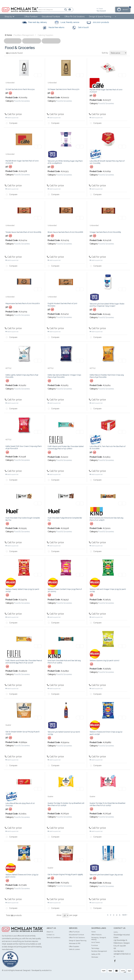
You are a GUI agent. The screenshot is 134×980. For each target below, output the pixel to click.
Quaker (8, 725)
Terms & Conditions (53, 938)
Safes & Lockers (74, 949)
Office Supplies (74, 946)
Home (8, 35)
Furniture (95, 945)
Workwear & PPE (75, 943)
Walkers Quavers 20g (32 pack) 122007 (104, 661)
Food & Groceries (22, 101)
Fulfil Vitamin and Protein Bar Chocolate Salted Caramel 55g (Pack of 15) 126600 (66, 448)
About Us (50, 932)
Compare (11, 123)
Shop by (8, 16)
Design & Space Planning (100, 16)
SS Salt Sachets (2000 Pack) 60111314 (20, 89)
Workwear (95, 957)
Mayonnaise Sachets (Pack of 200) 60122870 (23, 303)
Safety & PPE (96, 954)
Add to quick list (12, 118)
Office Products (96, 935)
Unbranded (10, 83)
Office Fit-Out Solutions (75, 16)
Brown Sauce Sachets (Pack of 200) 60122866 (65, 232)
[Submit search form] (57, 10)
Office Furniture (31, 16)
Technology (95, 948)
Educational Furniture (51, 16)
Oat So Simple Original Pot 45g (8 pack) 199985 (65, 875)
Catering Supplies (45, 35)
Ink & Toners (96, 942)
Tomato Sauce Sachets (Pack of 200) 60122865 (23, 232)
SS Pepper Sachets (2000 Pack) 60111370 (63, 89)
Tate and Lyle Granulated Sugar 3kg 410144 (106, 875)
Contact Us (50, 935)
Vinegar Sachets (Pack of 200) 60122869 (105, 232)
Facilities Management (24, 35)
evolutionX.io (47, 970)
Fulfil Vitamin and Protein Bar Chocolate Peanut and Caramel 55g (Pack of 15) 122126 (24, 662)
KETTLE (8, 368)
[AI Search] (61, 10)
